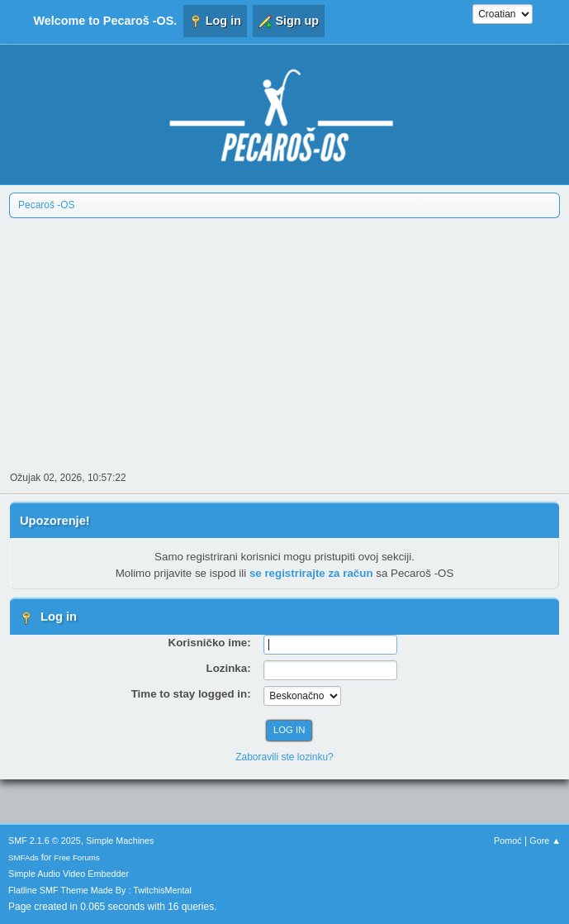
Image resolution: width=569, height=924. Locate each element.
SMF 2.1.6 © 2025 (45, 841)
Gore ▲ (545, 841)
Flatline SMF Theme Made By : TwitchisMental (100, 890)
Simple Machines (120, 841)
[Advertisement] (284, 343)
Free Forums (77, 857)
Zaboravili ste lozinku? (284, 757)
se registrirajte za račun (311, 573)
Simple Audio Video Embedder (69, 874)
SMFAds (24, 857)
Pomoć (508, 841)
